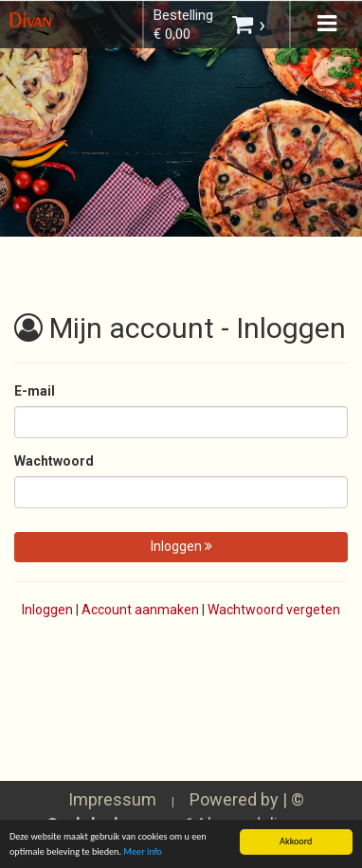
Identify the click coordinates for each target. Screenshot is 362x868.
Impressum (112, 799)
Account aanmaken (140, 610)
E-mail (35, 391)
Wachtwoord (54, 461)
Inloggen (181, 546)
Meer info (143, 852)
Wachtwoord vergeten (274, 610)
